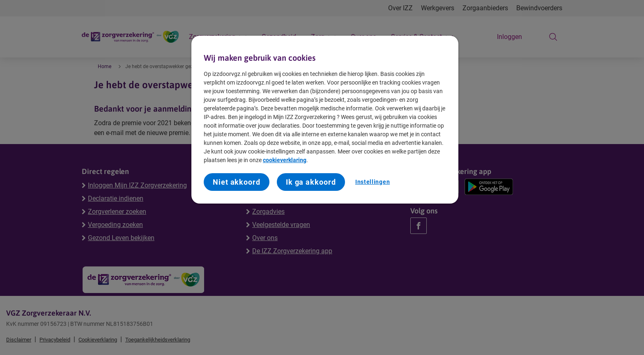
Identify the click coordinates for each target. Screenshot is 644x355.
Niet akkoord (237, 182)
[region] (325, 120)
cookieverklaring (285, 160)
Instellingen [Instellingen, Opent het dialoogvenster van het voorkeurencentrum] (373, 182)
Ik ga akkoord (311, 182)
